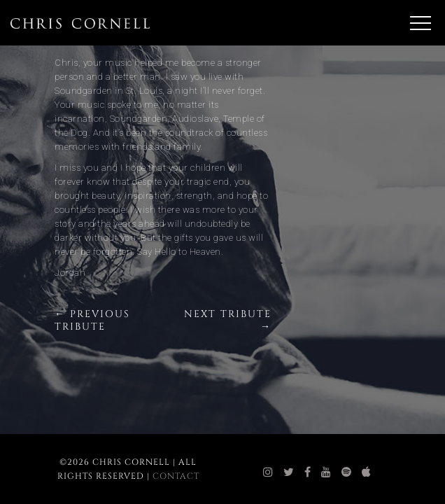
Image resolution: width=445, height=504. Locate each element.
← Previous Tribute (92, 320)
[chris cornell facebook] (308, 472)
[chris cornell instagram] (268, 472)
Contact (176, 476)
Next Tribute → (228, 320)
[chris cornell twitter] (289, 472)
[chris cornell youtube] (326, 472)
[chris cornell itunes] (367, 472)
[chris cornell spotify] (347, 472)
